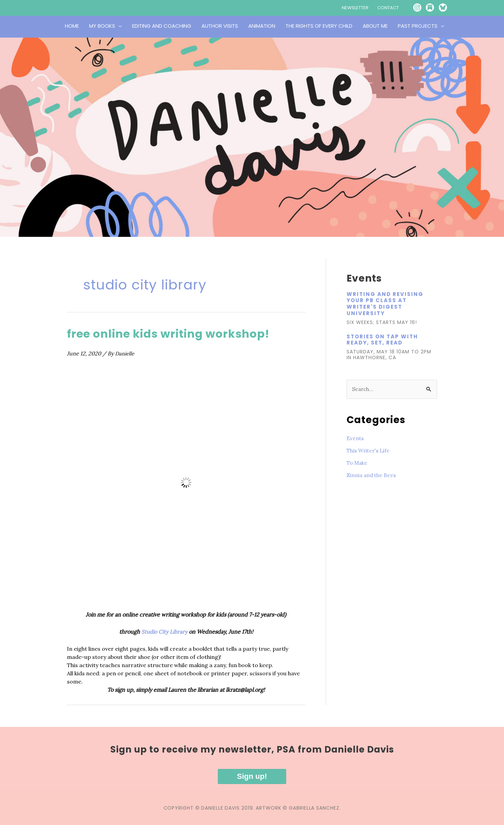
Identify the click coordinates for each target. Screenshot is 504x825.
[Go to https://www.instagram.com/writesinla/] (419, 8)
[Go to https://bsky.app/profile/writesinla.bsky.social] (449, 8)
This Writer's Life (369, 451)
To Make (358, 463)
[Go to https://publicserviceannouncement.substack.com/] (434, 8)
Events (355, 438)
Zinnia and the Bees (372, 475)
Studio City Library (164, 632)
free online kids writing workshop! (179, 333)
